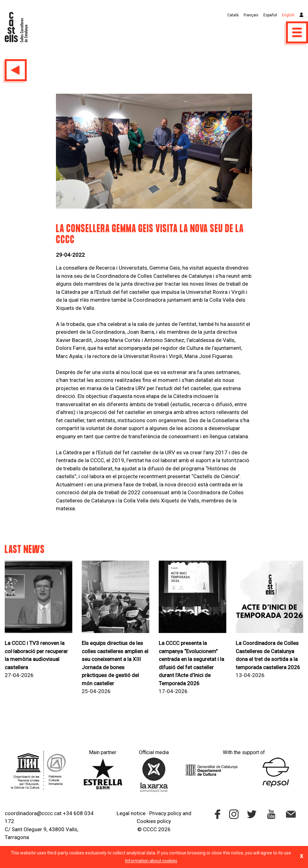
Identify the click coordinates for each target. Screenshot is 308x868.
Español (270, 15)
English (288, 15)
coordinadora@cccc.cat (33, 813)
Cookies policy (154, 821)
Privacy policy (165, 813)
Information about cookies (151, 861)
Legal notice (131, 813)
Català (233, 15)
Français (251, 15)
